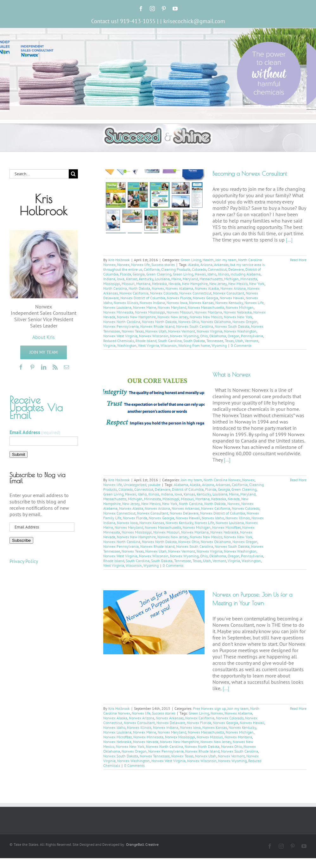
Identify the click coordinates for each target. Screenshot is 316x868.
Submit (19, 454)
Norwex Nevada (146, 742)
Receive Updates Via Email (36, 407)
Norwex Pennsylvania (121, 326)
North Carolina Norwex (222, 480)
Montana (143, 284)
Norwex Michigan (240, 307)
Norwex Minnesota (118, 312)
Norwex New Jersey (173, 317)
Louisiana (162, 279)
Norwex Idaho (213, 518)
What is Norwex (231, 375)
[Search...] (39, 174)
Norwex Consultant (229, 293)
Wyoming (219, 345)
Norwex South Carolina (195, 326)
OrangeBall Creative (142, 844)
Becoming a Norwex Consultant (250, 174)
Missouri (128, 284)
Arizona (206, 265)
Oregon (234, 336)
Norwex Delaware (184, 513)
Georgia (139, 274)
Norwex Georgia (205, 298)
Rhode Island (146, 341)
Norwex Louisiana (117, 307)
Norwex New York (238, 317)
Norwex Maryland (172, 307)
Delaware (236, 269)
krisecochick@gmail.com (194, 21)
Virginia (109, 345)
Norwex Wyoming (184, 336)
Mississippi (112, 284)
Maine (176, 279)
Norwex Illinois (126, 303)
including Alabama (246, 274)
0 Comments (241, 345)
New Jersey (218, 284)
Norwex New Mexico (206, 317)
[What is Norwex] (154, 401)
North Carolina (115, 288)
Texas (229, 341)
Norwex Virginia (209, 331)
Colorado (199, 269)
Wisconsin (169, 345)
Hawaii (200, 274)
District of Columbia (188, 489)
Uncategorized (135, 485)
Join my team (226, 260)
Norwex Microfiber (226, 527)
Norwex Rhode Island (157, 326)
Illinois (223, 274)
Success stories (163, 265)
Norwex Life (254, 303)
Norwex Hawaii (232, 298)
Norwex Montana (208, 312)
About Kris (44, 337)
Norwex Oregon (245, 322)
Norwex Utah (156, 331)
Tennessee (215, 341)
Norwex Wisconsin (154, 336)
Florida (126, 274)
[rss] (55, 367)
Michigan (231, 279)
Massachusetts (211, 279)
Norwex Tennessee (155, 756)
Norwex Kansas (201, 303)
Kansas (132, 279)
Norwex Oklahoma (216, 322)
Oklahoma (218, 336)
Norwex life (140, 265)
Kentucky (146, 279)
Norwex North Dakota (159, 322)
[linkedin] (44, 367)
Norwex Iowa (177, 303)
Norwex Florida (179, 298)
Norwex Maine (145, 307)
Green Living (191, 260)
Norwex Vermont (182, 331)
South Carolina (170, 341)
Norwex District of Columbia (143, 298)
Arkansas (221, 265)
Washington (127, 345)
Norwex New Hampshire (136, 317)
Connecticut (217, 269)
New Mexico (238, 284)
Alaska (193, 265)
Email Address (35, 432)
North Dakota (139, 288)
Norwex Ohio (189, 322)
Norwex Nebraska (238, 312)
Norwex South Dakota (232, 326)
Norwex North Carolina (122, 322)
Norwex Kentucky (229, 303)
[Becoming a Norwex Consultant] (154, 201)
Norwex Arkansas (186, 508)
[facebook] (21, 367)
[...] (289, 240)
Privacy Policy (24, 561)
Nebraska (159, 284)
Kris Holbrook (119, 260)
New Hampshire (195, 284)
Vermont (252, 341)
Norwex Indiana (152, 303)
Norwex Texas (133, 331)
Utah (239, 341)
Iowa (121, 279)
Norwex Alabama (179, 288)
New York (257, 284)
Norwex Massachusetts (206, 307)
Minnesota (249, 279)
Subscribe (21, 540)
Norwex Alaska (207, 288)
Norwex (123, 265)
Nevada (174, 284)
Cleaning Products (176, 269)
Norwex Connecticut (195, 293)
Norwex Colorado (164, 293)
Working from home (194, 345)
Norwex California (134, 293)
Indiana (109, 279)
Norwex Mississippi (150, 312)
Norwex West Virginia (120, 336)
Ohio (204, 336)
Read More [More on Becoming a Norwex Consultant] (298, 260)
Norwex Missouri (180, 312)
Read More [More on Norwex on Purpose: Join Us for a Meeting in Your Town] (298, 708)
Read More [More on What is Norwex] (298, 480)
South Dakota (194, 341)
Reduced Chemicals (119, 341)
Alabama (181, 485)
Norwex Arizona (233, 288)
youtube (154, 485)
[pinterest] (32, 367)
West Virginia (149, 345)
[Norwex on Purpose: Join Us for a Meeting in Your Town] (154, 622)
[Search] (73, 174)
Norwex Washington (240, 331)
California (152, 269)
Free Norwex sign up (209, 708)
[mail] (66, 367)
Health (208, 260)
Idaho (212, 274)
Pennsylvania (252, 336)
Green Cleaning (159, 274)
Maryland (190, 279)
